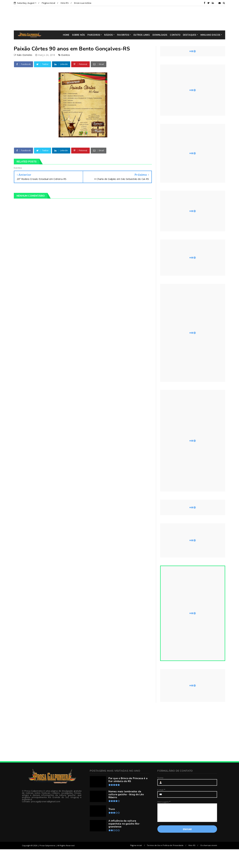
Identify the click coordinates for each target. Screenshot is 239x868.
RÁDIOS (109, 35)
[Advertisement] (122, 18)
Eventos (66, 55)
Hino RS (65, 3)
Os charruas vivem (209, 845)
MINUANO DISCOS (210, 35)
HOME (66, 35)
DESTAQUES (190, 35)
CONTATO (175, 35)
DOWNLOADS (160, 35)
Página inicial (48, 3)
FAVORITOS (123, 35)
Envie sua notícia (83, 3)
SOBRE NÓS (79, 35)
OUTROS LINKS (142, 35)
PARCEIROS (94, 35)
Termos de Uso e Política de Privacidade (165, 845)
